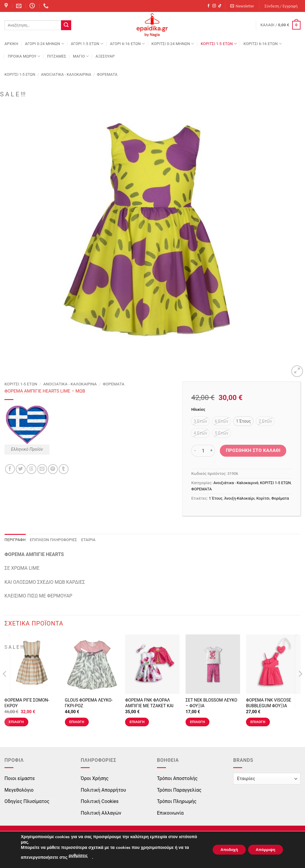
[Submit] (66, 25)
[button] (242, 6)
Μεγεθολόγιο (19, 790)
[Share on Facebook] (10, 469)
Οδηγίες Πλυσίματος (27, 801)
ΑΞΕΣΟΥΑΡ (105, 56)
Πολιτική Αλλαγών (101, 813)
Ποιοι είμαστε (20, 778)
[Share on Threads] (31, 469)
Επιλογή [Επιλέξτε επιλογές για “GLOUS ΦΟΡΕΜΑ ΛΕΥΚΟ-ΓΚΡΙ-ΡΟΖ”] (77, 722)
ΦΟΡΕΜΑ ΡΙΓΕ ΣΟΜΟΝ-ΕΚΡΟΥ (27, 703)
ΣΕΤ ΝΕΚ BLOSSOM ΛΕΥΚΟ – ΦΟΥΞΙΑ (211, 703)
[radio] (200, 421)
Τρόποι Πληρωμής (177, 801)
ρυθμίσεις (78, 856)
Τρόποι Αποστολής (177, 778)
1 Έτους (216, 498)
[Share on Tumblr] (64, 469)
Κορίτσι (263, 498)
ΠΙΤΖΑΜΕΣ (57, 56)
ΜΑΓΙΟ (81, 56)
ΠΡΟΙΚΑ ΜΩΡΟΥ (24, 56)
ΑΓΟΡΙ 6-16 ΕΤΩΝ (127, 44)
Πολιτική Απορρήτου (103, 790)
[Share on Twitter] (21, 469)
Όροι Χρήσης (95, 778)
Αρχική (11, 44)
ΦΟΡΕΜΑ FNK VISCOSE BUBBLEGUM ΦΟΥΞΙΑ (269, 703)
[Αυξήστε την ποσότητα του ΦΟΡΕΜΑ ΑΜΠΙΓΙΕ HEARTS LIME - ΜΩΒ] (211, 451)
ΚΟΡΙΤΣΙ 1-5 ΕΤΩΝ (219, 44)
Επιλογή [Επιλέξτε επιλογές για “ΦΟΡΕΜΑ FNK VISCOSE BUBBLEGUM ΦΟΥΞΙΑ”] (258, 722)
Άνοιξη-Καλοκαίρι (239, 498)
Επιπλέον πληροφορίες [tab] (53, 540)
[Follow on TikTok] (220, 6)
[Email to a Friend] (42, 469)
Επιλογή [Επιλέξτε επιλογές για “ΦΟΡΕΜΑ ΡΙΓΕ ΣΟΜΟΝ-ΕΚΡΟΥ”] (16, 722)
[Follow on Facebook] (208, 6)
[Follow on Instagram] (214, 6)
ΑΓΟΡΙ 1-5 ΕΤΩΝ (87, 44)
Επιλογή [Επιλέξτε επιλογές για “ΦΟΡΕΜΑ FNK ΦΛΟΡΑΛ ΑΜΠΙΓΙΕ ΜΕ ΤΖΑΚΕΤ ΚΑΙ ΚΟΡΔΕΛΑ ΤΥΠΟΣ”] (137, 722)
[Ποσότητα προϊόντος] (203, 451)
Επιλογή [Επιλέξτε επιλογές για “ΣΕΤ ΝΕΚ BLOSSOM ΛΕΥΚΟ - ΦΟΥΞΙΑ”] (197, 722)
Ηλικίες (198, 410)
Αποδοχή (224, 850)
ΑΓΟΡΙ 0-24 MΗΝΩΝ (45, 44)
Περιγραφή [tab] (15, 540)
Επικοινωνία (170, 813)
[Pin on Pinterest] (53, 469)
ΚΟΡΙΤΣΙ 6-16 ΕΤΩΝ (262, 44)
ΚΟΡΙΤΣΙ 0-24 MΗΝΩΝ (173, 44)
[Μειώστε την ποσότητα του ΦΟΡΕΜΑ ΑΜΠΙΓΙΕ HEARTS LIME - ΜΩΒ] (195, 451)
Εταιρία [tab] (88, 540)
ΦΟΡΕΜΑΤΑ (107, 74)
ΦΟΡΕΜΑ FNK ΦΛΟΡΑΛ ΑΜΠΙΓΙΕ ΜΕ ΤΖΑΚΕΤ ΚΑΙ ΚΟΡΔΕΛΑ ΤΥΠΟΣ (149, 706)
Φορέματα (280, 498)
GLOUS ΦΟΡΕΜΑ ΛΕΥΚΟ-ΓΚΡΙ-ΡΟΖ (89, 703)
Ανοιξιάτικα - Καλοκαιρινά (66, 74)
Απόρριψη (264, 850)
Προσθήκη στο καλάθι (253, 450)
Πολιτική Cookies (100, 801)
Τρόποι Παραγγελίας (179, 790)
